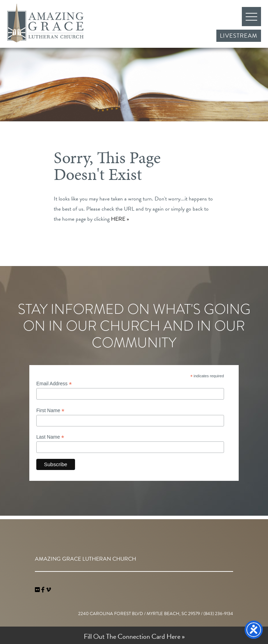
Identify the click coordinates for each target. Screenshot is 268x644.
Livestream (239, 36)
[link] (38, 590)
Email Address (54, 384)
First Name (50, 411)
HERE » (120, 219)
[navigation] (49, 590)
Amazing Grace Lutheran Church (45, 23)
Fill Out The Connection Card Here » (134, 636)
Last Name (50, 437)
